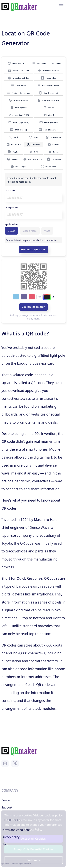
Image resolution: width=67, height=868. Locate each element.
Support (7, 807)
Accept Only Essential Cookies (33, 849)
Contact (7, 800)
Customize (34, 860)
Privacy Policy (33, 830)
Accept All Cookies (33, 839)
